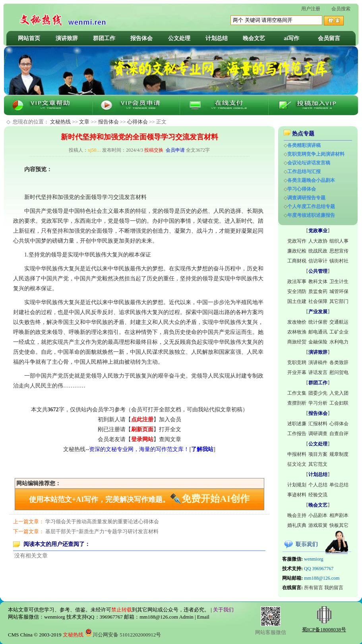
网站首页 (29, 38)
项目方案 (318, 454)
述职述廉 (297, 424)
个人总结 (318, 485)
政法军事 (297, 282)
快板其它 (339, 525)
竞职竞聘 (297, 362)
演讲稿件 (318, 362)
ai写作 (291, 38)
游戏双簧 (318, 525)
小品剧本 (318, 515)
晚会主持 (297, 515)
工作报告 (297, 434)
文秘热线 (60, 122)
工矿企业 (339, 332)
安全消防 (297, 291)
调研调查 (318, 434)
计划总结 (217, 38)
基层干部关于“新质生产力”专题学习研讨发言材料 (102, 531)
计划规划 (297, 485)
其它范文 (318, 464)
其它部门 (339, 301)
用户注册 (311, 9)
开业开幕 (297, 372)
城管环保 (339, 291)
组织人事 (339, 241)
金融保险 (318, 342)
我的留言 (334, 588)
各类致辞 (339, 362)
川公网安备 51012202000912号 (123, 635)
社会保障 (318, 301)
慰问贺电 (339, 372)
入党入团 (339, 393)
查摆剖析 (297, 403)
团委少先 (318, 393)
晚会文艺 (254, 38)
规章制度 (339, 454)
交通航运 (339, 322)
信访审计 (318, 261)
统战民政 (318, 251)
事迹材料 (297, 495)
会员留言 (329, 38)
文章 (84, 122)
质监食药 (318, 291)
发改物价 (297, 322)
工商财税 (297, 261)
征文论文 (297, 464)
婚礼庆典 (297, 525)
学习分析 (318, 403)
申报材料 (297, 454)
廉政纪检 (297, 251)
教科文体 (318, 282)
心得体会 (137, 122)
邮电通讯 (318, 332)
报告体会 (141, 38)
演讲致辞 (67, 38)
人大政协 (318, 241)
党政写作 (297, 241)
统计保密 (318, 322)
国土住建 (297, 301)
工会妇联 (339, 403)
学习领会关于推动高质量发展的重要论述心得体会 (102, 522)
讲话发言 (318, 372)
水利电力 (339, 342)
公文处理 (179, 38)
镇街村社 (339, 261)
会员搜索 (341, 9)
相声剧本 (339, 515)
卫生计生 (339, 282)
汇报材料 (318, 424)
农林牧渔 (297, 332)
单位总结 (339, 485)
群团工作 (104, 38)
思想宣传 (339, 251)
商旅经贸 (297, 342)
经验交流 (318, 495)
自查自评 (339, 434)
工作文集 (297, 393)
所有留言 (314, 588)
